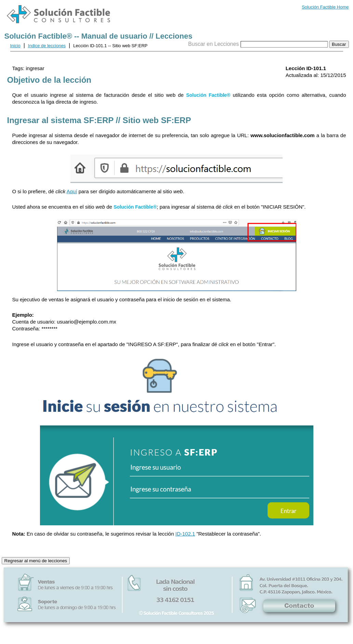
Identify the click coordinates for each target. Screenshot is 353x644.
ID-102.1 (185, 534)
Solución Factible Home (325, 7)
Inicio (15, 46)
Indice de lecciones (47, 46)
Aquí (72, 191)
